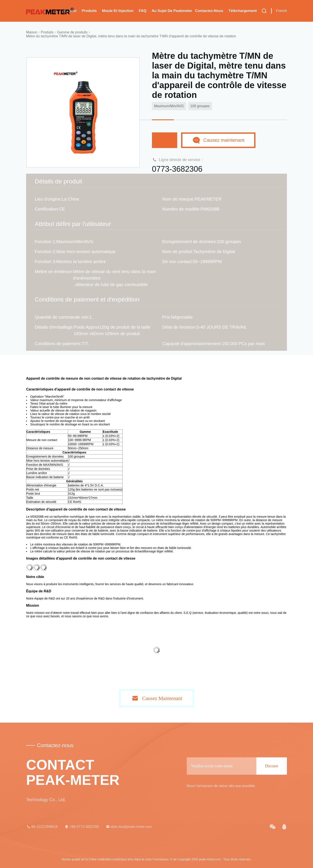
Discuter (165, 140)
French (281, 11)
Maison (32, 32)
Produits (89, 11)
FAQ (142, 11)
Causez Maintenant (162, 698)
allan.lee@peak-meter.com (129, 827)
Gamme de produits (72, 32)
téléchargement (243, 11)
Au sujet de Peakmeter (172, 11)
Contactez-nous (209, 11)
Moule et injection (118, 11)
